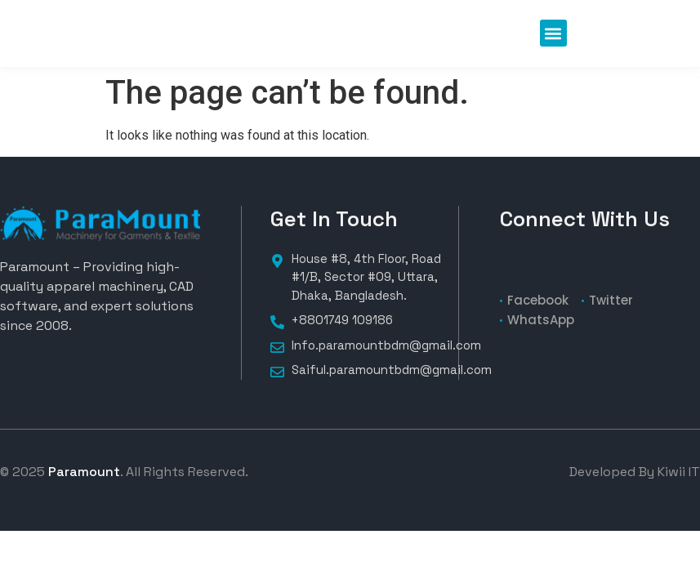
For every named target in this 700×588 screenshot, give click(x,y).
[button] (553, 33)
